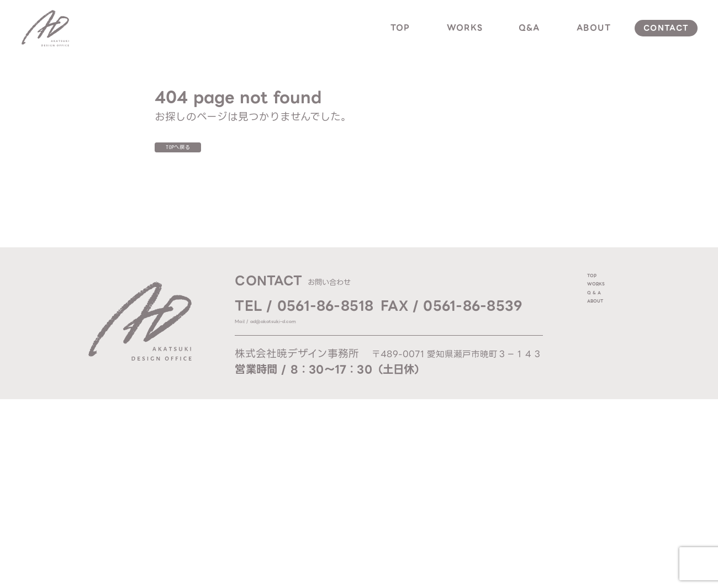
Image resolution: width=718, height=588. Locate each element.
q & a (603, 328)
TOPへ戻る (204, 153)
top (400, 28)
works (465, 28)
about (594, 28)
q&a (529, 28)
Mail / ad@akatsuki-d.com (300, 331)
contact (666, 28)
